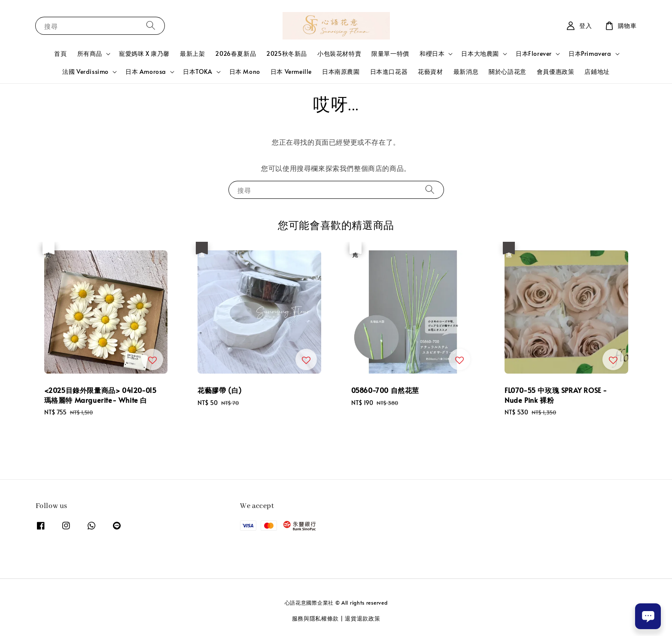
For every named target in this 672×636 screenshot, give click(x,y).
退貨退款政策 (362, 618)
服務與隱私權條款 (316, 618)
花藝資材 (430, 72)
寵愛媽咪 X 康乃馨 (144, 53)
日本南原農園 (341, 72)
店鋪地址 (597, 72)
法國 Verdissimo (85, 72)
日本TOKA (198, 72)
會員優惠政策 (556, 72)
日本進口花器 (389, 72)
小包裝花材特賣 (339, 53)
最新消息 (466, 72)
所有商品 (90, 54)
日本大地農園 (480, 54)
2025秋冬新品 (287, 53)
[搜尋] (151, 26)
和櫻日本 (432, 54)
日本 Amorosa (146, 72)
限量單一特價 (390, 53)
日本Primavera (590, 54)
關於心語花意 (508, 72)
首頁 (60, 53)
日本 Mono (245, 72)
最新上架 (192, 53)
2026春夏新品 (236, 53)
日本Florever (534, 54)
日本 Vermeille (291, 72)
